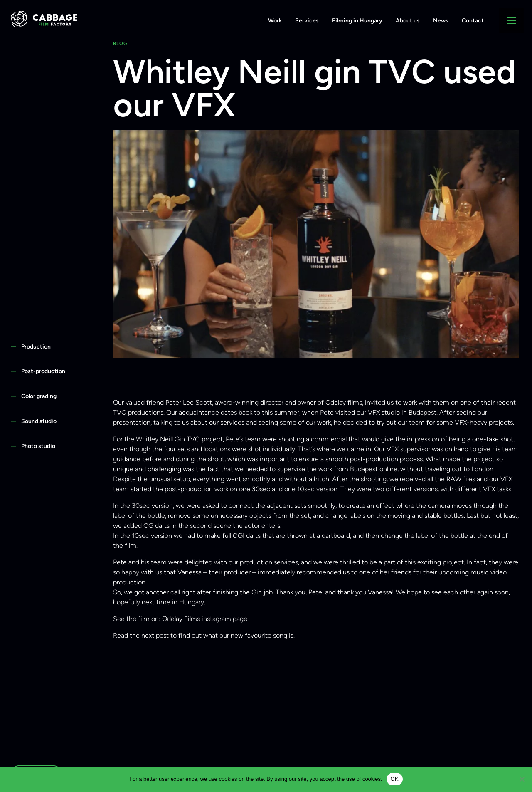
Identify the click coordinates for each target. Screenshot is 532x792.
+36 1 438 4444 (110, 38)
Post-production (43, 371)
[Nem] (522, 779)
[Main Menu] (511, 21)
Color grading (39, 396)
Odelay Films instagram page (205, 619)
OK (395, 779)
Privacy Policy (163, 38)
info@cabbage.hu (53, 38)
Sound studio (39, 421)
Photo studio (38, 446)
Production (36, 346)
